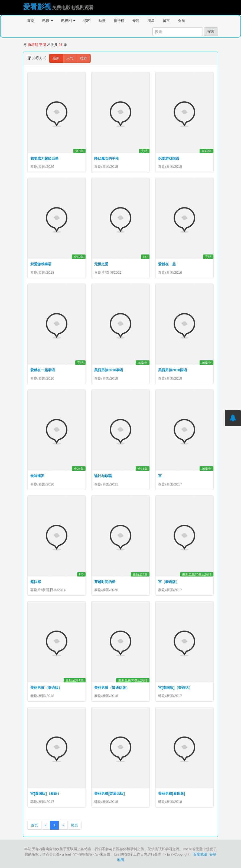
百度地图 (200, 854)
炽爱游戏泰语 (41, 264)
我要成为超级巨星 (44, 158)
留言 (166, 21)
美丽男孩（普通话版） (112, 688)
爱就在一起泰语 (43, 370)
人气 (70, 58)
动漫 (102, 21)
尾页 (74, 825)
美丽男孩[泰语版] (172, 794)
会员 (181, 21)
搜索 (211, 31)
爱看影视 (37, 7)
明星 (151, 21)
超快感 (36, 582)
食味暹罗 (37, 476)
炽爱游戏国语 (169, 158)
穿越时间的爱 (105, 582)
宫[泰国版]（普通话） (175, 688)
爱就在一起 (167, 264)
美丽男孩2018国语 (173, 370)
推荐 (84, 58)
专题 (136, 21)
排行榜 (119, 21)
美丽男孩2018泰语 (109, 370)
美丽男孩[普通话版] (110, 794)
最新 (56, 58)
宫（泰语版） (169, 582)
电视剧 (68, 21)
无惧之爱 (101, 264)
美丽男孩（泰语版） (46, 688)
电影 (48, 21)
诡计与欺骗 (103, 476)
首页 (31, 21)
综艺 (87, 21)
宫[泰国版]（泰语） (46, 794)
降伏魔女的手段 (107, 158)
